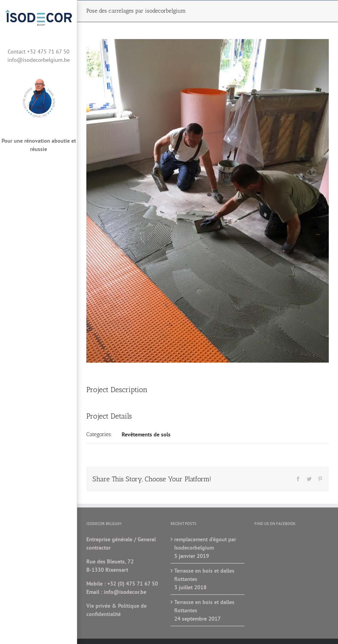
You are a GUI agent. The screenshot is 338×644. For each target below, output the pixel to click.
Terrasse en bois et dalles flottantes (204, 575)
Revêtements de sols (146, 434)
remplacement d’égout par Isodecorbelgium (205, 543)
